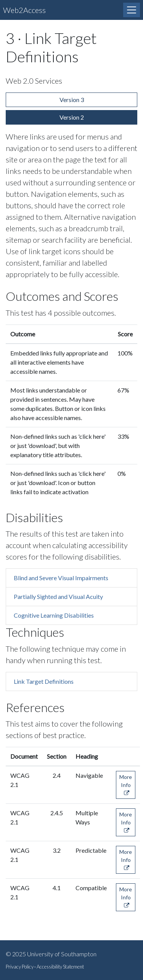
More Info (126, 785)
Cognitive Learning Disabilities (54, 615)
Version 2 (72, 117)
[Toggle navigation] (132, 10)
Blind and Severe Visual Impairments (61, 578)
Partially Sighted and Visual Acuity (58, 596)
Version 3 (72, 100)
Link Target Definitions (44, 681)
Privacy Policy (20, 967)
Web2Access (24, 10)
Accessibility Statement (60, 967)
